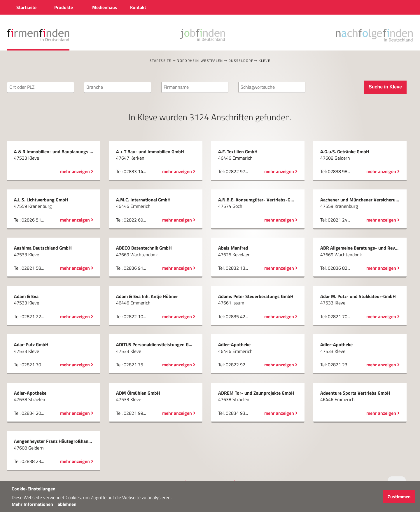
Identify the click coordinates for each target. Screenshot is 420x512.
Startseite (161, 61)
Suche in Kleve (385, 87)
